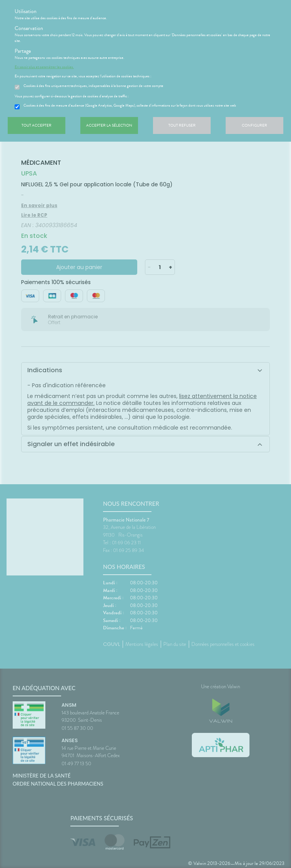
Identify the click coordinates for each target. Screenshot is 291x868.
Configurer (254, 125)
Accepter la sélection (109, 125)
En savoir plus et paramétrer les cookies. (44, 67)
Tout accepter (37, 125)
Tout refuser (182, 125)
